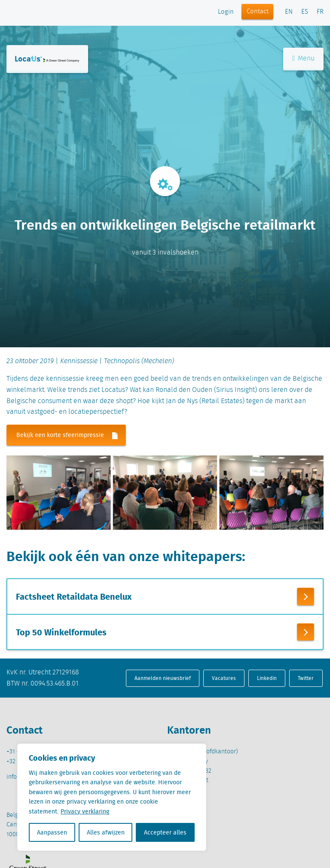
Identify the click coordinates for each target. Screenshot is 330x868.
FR (320, 12)
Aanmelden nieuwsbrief (163, 678)
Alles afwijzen (106, 832)
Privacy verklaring (85, 811)
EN (289, 12)
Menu (303, 59)
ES (305, 12)
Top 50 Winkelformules (61, 632)
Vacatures (224, 678)
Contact (258, 12)
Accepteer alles (165, 832)
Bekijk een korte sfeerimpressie (71, 436)
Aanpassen (52, 832)
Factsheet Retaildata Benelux (74, 596)
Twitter (306, 678)
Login (226, 12)
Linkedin (267, 678)
